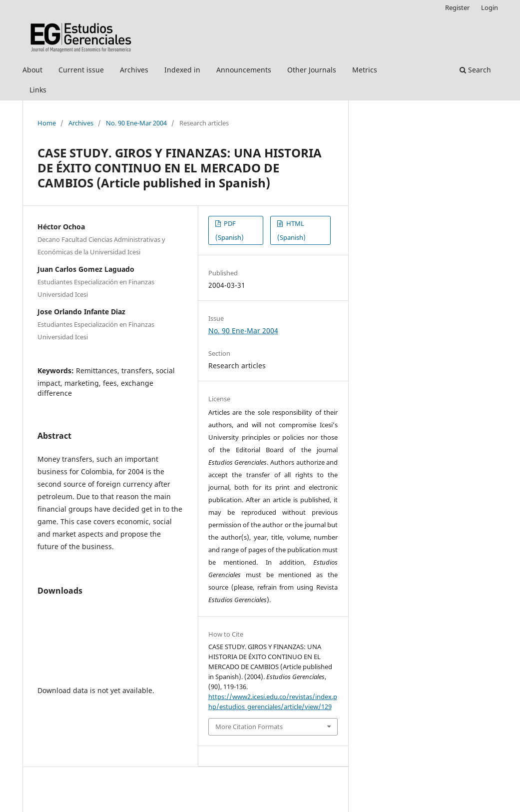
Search (475, 70)
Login (490, 7)
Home (47, 123)
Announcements (244, 70)
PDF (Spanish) (230, 230)
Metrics (365, 70)
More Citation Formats (249, 727)
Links (38, 90)
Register (457, 7)
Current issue (81, 70)
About (32, 70)
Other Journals (312, 70)
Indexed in (182, 70)
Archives (134, 70)
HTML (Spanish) (291, 230)
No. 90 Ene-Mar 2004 (136, 123)
